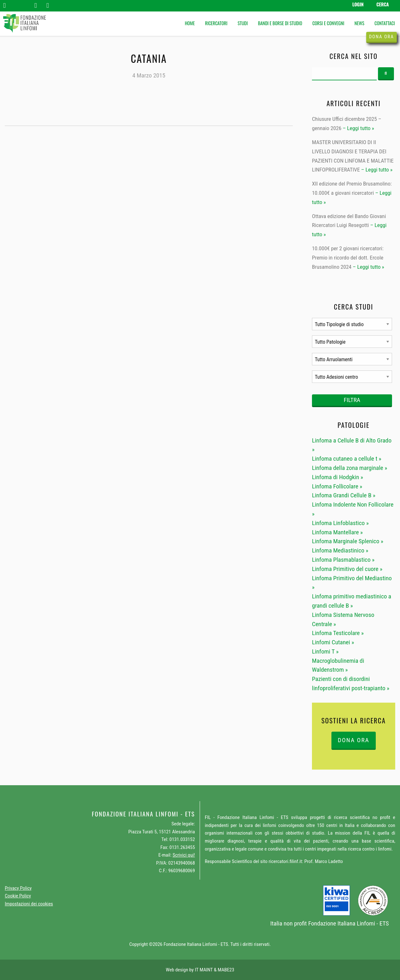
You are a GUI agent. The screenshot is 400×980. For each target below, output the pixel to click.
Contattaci (385, 23)
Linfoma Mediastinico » (340, 550)
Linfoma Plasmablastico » (343, 560)
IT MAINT (204, 970)
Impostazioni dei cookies (29, 904)
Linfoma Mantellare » (337, 532)
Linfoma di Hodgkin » (337, 477)
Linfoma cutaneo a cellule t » (347, 459)
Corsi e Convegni (328, 23)
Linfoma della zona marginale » (350, 468)
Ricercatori (216, 23)
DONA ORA (354, 740)
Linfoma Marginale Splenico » (348, 541)
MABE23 (226, 970)
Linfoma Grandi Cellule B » (344, 495)
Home (190, 23)
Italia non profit (289, 923)
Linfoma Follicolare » (337, 486)
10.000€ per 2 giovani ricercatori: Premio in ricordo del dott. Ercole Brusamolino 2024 (348, 258)
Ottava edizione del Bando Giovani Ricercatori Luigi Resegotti (349, 221)
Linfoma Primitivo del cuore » (347, 569)
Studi (243, 23)
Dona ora (381, 37)
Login (358, 4)
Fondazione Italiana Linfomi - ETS (348, 923)
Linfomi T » (325, 651)
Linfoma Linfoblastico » (340, 523)
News (359, 23)
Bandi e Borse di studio (280, 23)
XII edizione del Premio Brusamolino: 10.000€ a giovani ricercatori (352, 188)
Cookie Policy (18, 896)
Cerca (383, 4)
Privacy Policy (18, 888)
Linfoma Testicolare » (338, 633)
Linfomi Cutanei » (333, 642)
